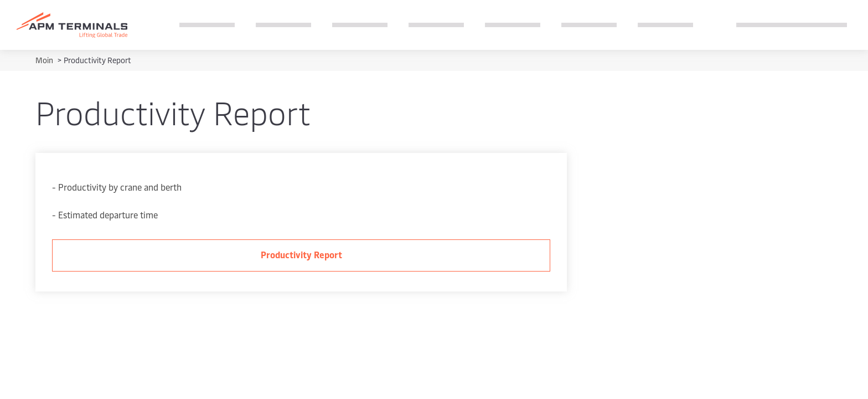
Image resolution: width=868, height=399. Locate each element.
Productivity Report (301, 254)
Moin (45, 60)
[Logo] (72, 25)
